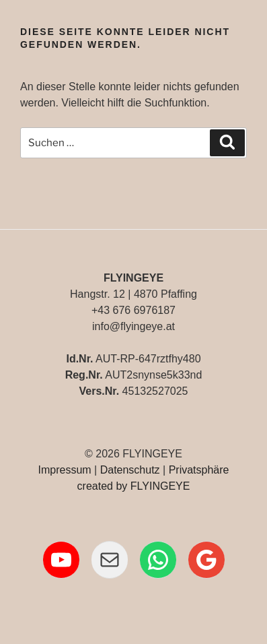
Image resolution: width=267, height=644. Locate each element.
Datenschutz (130, 470)
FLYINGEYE (160, 486)
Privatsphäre (199, 470)
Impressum (65, 470)
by (121, 486)
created (95, 486)
